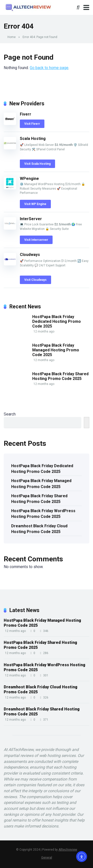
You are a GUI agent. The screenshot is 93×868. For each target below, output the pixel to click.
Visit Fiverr (32, 124)
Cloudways (30, 255)
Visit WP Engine (35, 204)
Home (12, 37)
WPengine (29, 179)
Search (10, 414)
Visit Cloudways (35, 280)
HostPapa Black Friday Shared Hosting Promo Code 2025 (60, 376)
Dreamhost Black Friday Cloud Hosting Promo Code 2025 (39, 529)
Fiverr (26, 114)
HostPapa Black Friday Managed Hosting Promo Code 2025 (56, 350)
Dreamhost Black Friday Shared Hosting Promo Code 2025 (42, 712)
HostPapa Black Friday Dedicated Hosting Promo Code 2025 (57, 321)
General (47, 857)
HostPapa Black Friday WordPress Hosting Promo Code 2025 (43, 514)
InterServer (31, 219)
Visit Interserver (36, 240)
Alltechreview (68, 850)
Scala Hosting (33, 139)
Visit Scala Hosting (37, 164)
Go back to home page (49, 68)
